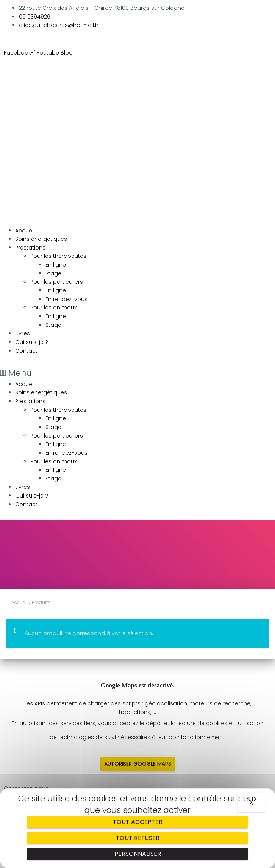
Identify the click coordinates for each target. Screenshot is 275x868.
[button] (137, 373)
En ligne (56, 265)
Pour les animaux (53, 308)
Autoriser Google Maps (138, 764)
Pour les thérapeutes (58, 256)
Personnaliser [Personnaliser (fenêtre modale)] (138, 854)
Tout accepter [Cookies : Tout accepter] (138, 822)
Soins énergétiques (41, 239)
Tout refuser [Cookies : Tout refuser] (138, 838)
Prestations (30, 248)
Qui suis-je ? (32, 342)
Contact (26, 351)
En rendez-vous (66, 299)
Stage (53, 273)
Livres (23, 333)
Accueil (25, 231)
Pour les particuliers (57, 282)
